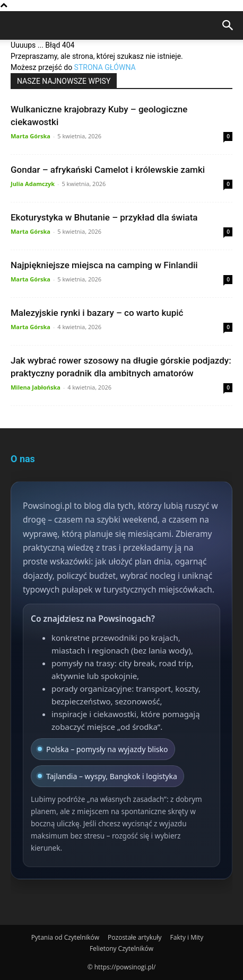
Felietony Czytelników (121, 948)
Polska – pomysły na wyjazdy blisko (103, 749)
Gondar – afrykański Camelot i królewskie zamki (108, 170)
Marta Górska (31, 136)
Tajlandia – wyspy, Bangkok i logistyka (107, 776)
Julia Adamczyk (33, 184)
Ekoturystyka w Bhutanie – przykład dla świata (104, 217)
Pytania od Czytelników (65, 937)
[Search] (228, 27)
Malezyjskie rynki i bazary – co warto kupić (97, 313)
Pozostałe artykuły (134, 937)
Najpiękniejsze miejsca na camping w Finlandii (104, 265)
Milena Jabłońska (36, 387)
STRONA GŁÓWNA (105, 67)
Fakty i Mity (187, 937)
